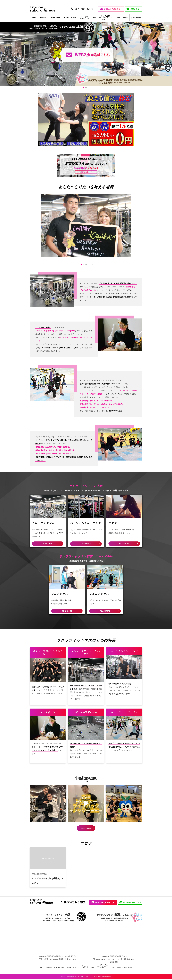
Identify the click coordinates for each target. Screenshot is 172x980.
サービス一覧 (56, 19)
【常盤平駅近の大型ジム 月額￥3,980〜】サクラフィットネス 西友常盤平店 (88, 978)
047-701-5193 (74, 903)
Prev (44, 230)
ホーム (34, 19)
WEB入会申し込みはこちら (103, 904)
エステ (117, 19)
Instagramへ (86, 829)
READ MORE (48, 545)
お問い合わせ (136, 19)
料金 (94, 19)
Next (128, 230)
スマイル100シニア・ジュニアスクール (105, 19)
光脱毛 (125, 19)
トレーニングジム (70, 19)
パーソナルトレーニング (84, 19)
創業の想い (43, 19)
